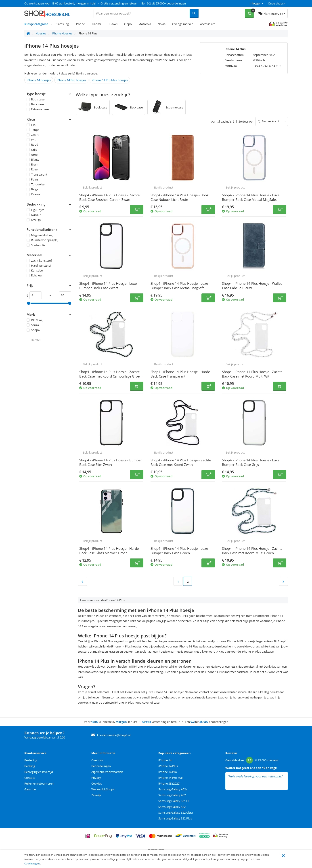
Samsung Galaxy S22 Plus (175, 818)
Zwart (33, 135)
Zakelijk (96, 795)
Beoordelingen (101, 766)
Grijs (32, 150)
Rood (32, 145)
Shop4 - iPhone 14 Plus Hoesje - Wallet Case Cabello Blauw (252, 286)
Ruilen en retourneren (39, 783)
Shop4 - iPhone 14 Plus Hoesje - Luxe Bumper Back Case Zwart (108, 286)
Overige (34, 220)
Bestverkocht (271, 121)
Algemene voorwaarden (107, 772)
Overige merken (183, 24)
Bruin (32, 164)
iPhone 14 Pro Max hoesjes (110, 80)
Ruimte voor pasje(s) (42, 240)
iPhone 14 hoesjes (39, 80)
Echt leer (35, 276)
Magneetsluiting (40, 235)
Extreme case (38, 109)
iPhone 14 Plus (168, 766)
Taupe (33, 130)
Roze (32, 170)
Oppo (128, 24)
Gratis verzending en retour (119, 3)
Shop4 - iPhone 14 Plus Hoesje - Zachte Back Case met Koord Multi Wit (252, 374)
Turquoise (36, 184)
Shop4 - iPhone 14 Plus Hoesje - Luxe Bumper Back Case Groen (179, 551)
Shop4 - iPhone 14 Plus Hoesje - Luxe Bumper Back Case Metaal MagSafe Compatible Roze (179, 288)
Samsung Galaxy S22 (172, 807)
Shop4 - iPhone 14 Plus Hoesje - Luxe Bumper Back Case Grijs (251, 462)
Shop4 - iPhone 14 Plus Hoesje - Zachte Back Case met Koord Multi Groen (252, 551)
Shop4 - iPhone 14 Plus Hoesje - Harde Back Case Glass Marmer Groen (109, 551)
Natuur (34, 215)
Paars (32, 179)
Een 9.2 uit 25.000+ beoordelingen (164, 3)
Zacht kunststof (39, 261)
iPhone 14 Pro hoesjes (71, 80)
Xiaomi (96, 24)
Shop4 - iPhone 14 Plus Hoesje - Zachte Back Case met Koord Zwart (181, 462)
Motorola (145, 24)
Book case (36, 99)
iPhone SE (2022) (169, 783)
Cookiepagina (32, 863)
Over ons (97, 760)
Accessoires (208, 24)
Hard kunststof (39, 265)
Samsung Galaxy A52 (172, 795)
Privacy (96, 778)
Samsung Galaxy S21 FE (174, 801)
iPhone (80, 24)
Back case (35, 104)
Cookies (97, 783)
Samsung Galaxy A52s (173, 789)
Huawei (112, 24)
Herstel (36, 340)
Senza (33, 325)
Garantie (30, 789)
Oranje (33, 194)
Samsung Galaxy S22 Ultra (176, 813)
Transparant (37, 174)
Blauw (33, 159)
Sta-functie (36, 245)
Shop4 (33, 330)
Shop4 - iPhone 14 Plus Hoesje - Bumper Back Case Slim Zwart (111, 462)
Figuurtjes (35, 210)
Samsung (63, 24)
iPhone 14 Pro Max (171, 778)
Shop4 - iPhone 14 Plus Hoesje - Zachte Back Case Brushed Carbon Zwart (109, 197)
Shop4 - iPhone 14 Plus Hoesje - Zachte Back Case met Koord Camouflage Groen (110, 374)
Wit (31, 140)
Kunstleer (35, 270)
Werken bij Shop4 (103, 789)
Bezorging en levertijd (39, 772)
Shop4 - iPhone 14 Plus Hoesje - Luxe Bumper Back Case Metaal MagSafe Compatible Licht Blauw (251, 199)
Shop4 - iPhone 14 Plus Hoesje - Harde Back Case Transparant (180, 374)
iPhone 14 (165, 760)
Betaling (30, 766)
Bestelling (31, 760)
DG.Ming (35, 320)
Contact (30, 778)
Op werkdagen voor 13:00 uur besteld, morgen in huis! (60, 3)
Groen (33, 155)
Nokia (162, 24)
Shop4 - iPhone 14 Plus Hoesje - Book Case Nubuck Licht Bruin (180, 197)
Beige (32, 189)
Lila (31, 125)
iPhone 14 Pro (168, 772)
